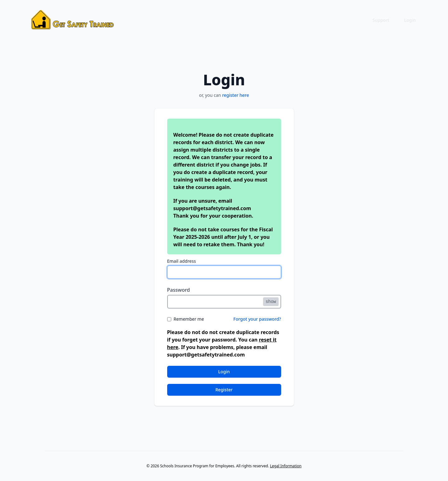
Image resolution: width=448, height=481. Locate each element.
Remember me (189, 319)
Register (224, 390)
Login (410, 20)
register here (235, 95)
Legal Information (286, 466)
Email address (182, 261)
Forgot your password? (257, 319)
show (271, 302)
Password (179, 290)
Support (381, 20)
